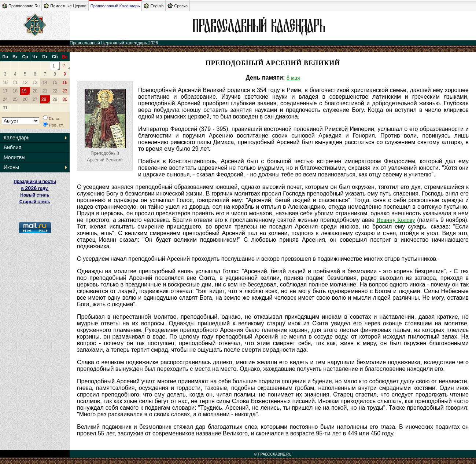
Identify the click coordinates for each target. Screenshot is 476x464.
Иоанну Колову (396, 220)
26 (25, 99)
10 (5, 83)
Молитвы (14, 157)
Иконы (11, 167)
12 (25, 83)
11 (15, 83)
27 (35, 99)
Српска (178, 6)
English (154, 6)
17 (5, 91)
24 (5, 99)
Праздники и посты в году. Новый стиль (35, 188)
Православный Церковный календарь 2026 (114, 43)
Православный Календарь (115, 6)
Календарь (17, 138)
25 (15, 99)
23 (65, 91)
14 (45, 83)
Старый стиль (35, 202)
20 (35, 91)
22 (55, 91)
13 (35, 83)
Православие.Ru (21, 6)
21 (45, 91)
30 (65, 99)
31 (5, 108)
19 (24, 91)
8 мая (293, 78)
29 (55, 99)
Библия (12, 147)
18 (15, 91)
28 (44, 99)
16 (65, 83)
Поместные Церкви (65, 6)
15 (55, 83)
